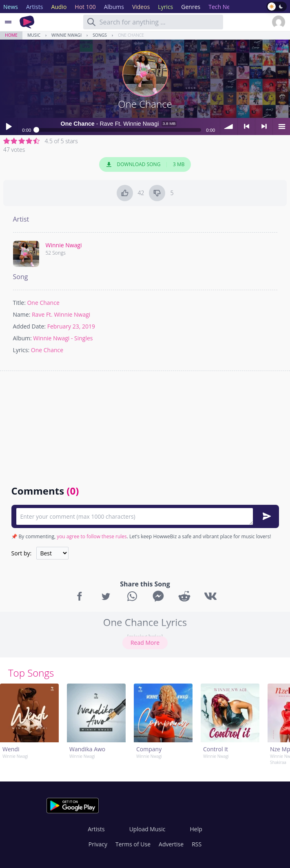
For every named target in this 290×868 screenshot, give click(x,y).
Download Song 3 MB (145, 164)
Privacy (98, 844)
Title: (19, 303)
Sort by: (22, 553)
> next (264, 127)
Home (11, 35)
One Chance (131, 35)
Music (34, 35)
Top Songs (31, 673)
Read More (145, 643)
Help (196, 829)
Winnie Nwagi (66, 35)
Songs (100, 35)
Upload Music (147, 829)
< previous (246, 127)
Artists (96, 829)
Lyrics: (21, 350)
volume (229, 127)
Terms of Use (133, 844)
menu (281, 127)
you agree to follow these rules (92, 536)
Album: (22, 338)
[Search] (91, 22)
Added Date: (30, 326)
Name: (22, 314)
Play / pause (9, 127)
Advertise (171, 844)
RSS (197, 844)
